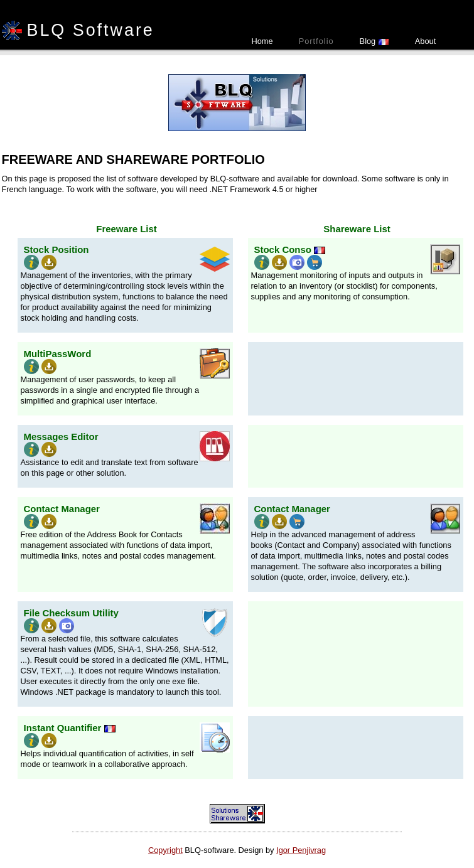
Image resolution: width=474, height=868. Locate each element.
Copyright (165, 850)
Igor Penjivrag (301, 850)
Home (262, 41)
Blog (374, 41)
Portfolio (316, 41)
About (425, 41)
